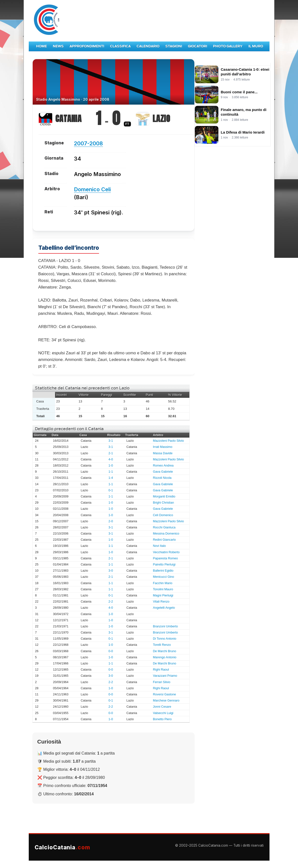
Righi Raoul (161, 670)
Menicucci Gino (164, 577)
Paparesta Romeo (166, 558)
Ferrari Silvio (162, 682)
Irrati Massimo (163, 447)
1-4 (111, 478)
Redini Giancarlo (164, 540)
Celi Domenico (163, 515)
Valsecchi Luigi (163, 713)
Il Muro (256, 46)
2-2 (111, 602)
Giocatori (198, 46)
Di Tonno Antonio (165, 639)
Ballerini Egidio (163, 571)
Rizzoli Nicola (162, 478)
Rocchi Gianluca (164, 527)
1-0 (111, 466)
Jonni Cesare (162, 707)
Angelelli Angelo (164, 608)
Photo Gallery (228, 46)
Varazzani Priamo (165, 676)
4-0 (111, 459)
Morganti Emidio (164, 496)
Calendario (148, 46)
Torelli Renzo (162, 645)
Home (42, 46)
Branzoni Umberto (166, 626)
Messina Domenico (166, 534)
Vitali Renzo (161, 602)
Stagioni (174, 46)
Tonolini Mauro (163, 589)
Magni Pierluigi (163, 595)
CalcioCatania (62, 847)
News (58, 46)
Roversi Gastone (165, 694)
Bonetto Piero (162, 719)
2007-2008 (88, 143)
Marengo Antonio (165, 657)
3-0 (111, 571)
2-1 (111, 453)
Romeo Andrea (163, 466)
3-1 (111, 441)
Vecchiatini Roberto (166, 552)
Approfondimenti (87, 46)
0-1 (111, 490)
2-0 (111, 521)
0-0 (111, 651)
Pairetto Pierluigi (164, 565)
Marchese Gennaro (166, 701)
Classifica (120, 46)
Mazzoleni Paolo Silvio (169, 441)
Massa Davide (163, 453)
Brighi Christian (163, 503)
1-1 (111, 472)
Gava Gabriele (163, 472)
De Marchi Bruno (165, 651)
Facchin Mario (163, 583)
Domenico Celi (92, 189)
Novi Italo (160, 546)
